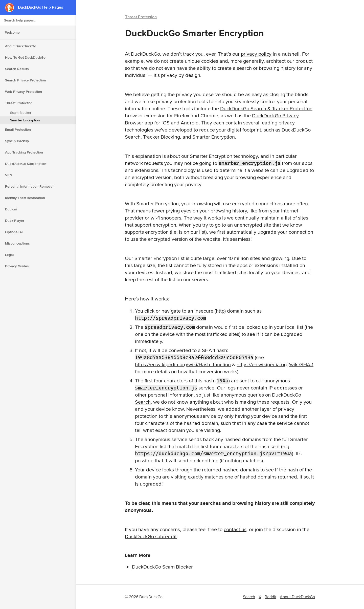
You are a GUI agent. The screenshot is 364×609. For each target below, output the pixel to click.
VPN (9, 175)
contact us (235, 529)
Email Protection (18, 129)
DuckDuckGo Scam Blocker (162, 567)
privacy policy (256, 54)
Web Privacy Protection (24, 92)
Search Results (17, 69)
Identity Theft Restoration (25, 198)
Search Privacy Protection (26, 80)
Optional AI (14, 232)
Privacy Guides (17, 266)
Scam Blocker (21, 113)
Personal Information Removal (29, 186)
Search (249, 597)
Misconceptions (17, 243)
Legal (9, 255)
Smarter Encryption (25, 120)
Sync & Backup (17, 141)
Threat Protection (19, 103)
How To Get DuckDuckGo (25, 57)
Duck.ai (11, 209)
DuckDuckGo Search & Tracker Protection (266, 108)
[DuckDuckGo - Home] (12, 7)
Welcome (12, 32)
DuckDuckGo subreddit (151, 536)
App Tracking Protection (24, 152)
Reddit (270, 597)
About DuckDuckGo (21, 46)
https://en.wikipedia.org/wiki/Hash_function (183, 364)
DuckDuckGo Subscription (26, 164)
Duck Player (15, 221)
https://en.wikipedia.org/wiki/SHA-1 (275, 364)
